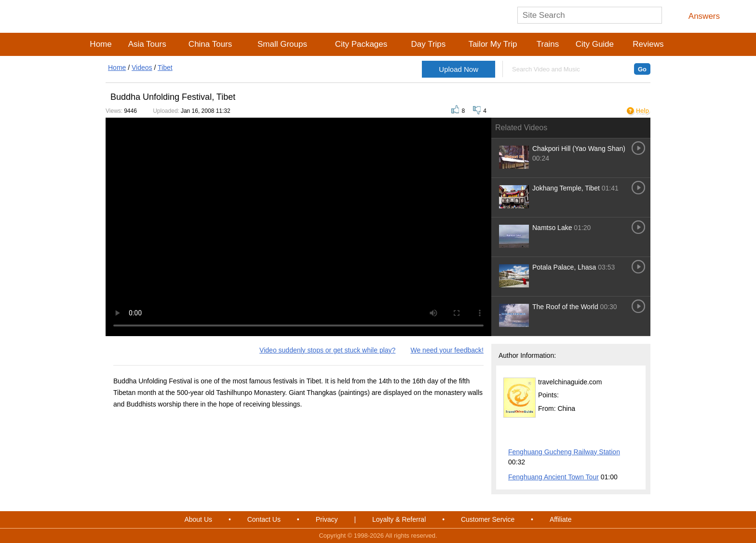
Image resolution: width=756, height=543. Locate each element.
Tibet (165, 68)
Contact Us (264, 519)
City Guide (595, 44)
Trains (548, 44)
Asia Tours (147, 44)
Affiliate (561, 519)
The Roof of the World (565, 307)
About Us (198, 519)
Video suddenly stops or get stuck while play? (327, 350)
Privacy (327, 519)
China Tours (210, 44)
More (632, 437)
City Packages (361, 44)
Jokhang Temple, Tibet (567, 188)
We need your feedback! (447, 350)
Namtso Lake (552, 228)
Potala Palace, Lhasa (564, 267)
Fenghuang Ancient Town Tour (553, 477)
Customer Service (488, 519)
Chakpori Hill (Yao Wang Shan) (579, 149)
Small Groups (282, 44)
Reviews (648, 44)
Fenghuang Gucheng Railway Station (564, 452)
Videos (142, 68)
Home (101, 44)
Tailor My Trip (493, 44)
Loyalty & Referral (399, 519)
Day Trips (428, 44)
